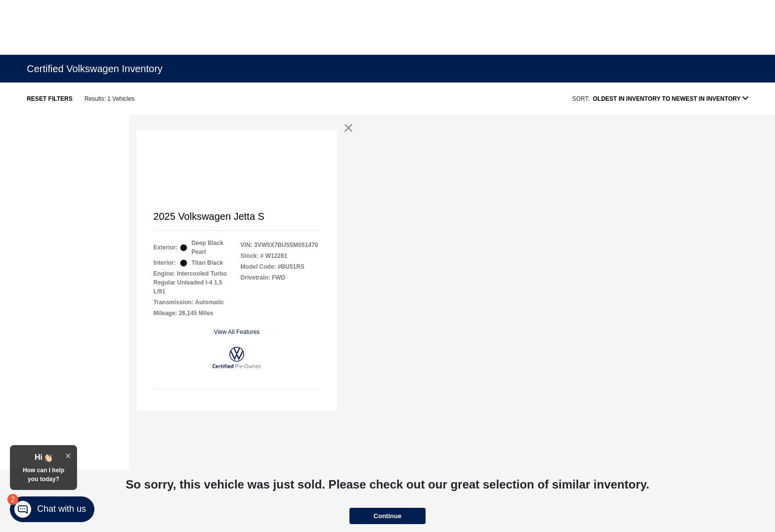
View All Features (237, 332)
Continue (387, 516)
